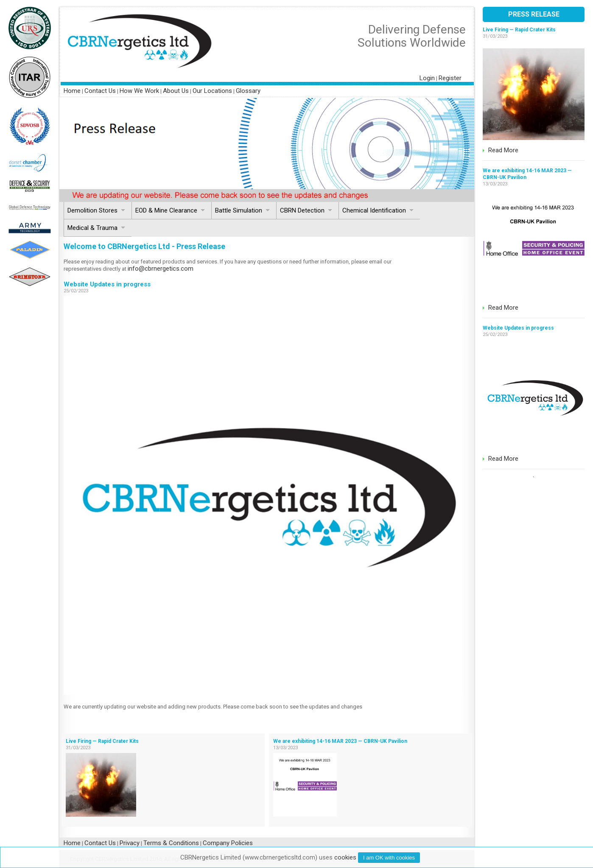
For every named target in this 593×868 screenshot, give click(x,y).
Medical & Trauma (92, 228)
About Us (176, 91)
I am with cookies (389, 858)
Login (427, 78)
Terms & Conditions (171, 843)
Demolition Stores (92, 210)
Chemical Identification (374, 210)
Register (450, 78)
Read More (503, 150)
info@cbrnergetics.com (161, 269)
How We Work (139, 91)
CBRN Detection (302, 210)
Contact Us (100, 91)
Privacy (130, 843)
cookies (345, 857)
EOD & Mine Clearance (166, 210)
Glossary (248, 91)
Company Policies (228, 843)
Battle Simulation (239, 210)
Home (72, 91)
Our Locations (212, 91)
